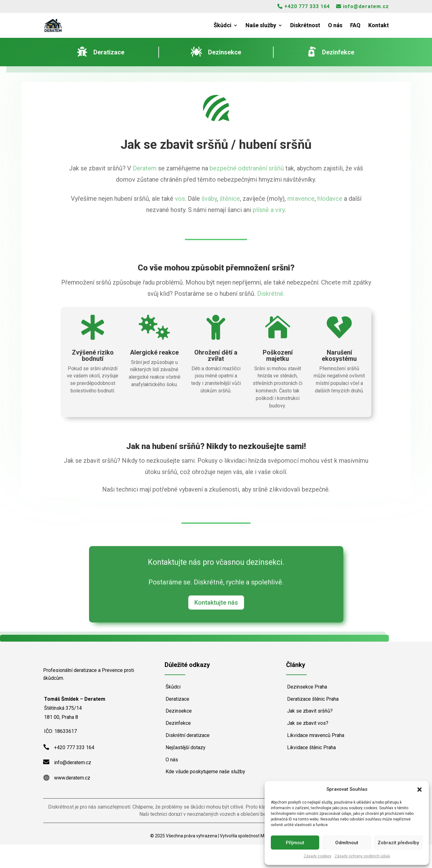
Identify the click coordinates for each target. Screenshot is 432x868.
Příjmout (295, 843)
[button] (420, 790)
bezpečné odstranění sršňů (247, 168)
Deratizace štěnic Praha (313, 699)
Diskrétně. (271, 294)
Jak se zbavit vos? (308, 723)
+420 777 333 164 (304, 7)
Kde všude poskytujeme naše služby (205, 772)
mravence (301, 199)
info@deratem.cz (362, 7)
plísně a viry (269, 210)
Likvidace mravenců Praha (316, 735)
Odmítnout (347, 843)
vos (180, 199)
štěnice (230, 199)
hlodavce (330, 199)
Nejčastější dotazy (186, 747)
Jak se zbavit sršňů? (310, 711)
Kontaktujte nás (216, 600)
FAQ (355, 26)
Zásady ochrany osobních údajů (362, 856)
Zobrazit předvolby (398, 843)
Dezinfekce (178, 723)
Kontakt (379, 26)
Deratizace (177, 699)
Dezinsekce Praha (307, 687)
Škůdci (223, 26)
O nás (335, 26)
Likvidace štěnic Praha (311, 747)
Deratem (145, 168)
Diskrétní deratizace (188, 735)
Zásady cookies (318, 856)
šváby (209, 199)
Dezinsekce (179, 711)
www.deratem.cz (72, 801)
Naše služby (261, 26)
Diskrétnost (305, 26)
